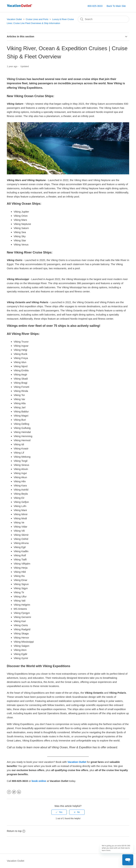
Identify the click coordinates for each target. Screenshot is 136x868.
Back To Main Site (116, 6)
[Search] (103, 19)
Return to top (16, 831)
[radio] (59, 812)
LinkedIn (19, 792)
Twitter (14, 792)
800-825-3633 (95, 6)
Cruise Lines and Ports (37, 19)
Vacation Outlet (14, 19)
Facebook (9, 792)
